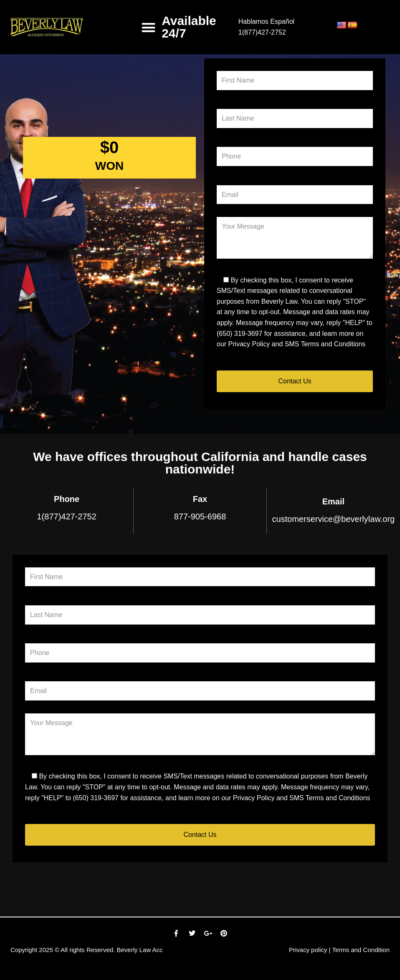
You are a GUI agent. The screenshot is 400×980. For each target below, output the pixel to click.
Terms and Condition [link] (361, 950)
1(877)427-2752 (262, 32)
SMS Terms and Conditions (325, 344)
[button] (149, 27)
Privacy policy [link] (308, 950)
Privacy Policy (249, 344)
